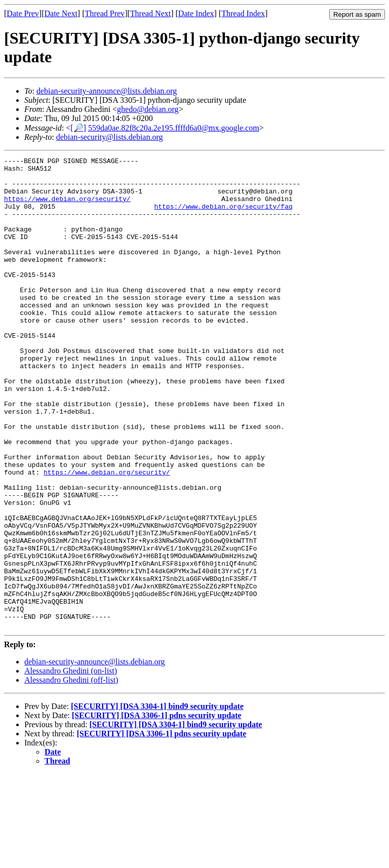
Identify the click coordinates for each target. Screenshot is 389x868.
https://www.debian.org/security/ (67, 208)
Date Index (196, 13)
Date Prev (23, 13)
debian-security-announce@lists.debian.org (107, 91)
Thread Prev (105, 13)
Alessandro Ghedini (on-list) (71, 765)
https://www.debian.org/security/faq (223, 217)
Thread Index (243, 13)
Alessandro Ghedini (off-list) (71, 774)
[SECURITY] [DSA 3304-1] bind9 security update (157, 800)
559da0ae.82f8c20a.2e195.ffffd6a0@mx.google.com (174, 128)
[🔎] (78, 128)
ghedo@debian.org (148, 109)
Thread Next (150, 13)
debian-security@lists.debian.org (110, 137)
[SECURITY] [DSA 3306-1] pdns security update (157, 810)
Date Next (61, 13)
